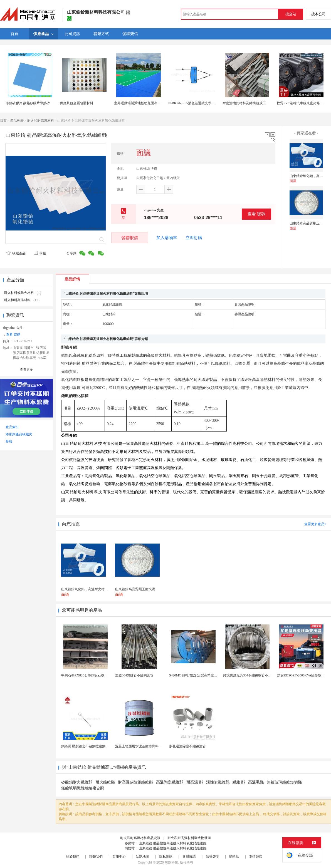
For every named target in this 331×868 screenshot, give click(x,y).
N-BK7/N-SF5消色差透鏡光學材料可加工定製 (202, 103)
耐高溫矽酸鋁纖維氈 (135, 782)
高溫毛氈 (256, 782)
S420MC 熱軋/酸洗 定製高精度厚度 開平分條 (202, 675)
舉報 (40, 253)
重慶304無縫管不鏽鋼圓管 (134, 675)
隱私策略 (166, 857)
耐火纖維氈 (105, 782)
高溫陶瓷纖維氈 (170, 782)
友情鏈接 (256, 857)
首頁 (3, 121)
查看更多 (26, 369)
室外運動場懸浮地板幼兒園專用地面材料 (144, 103)
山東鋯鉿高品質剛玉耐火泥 (310, 223)
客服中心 (119, 857)
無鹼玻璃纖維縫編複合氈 (83, 788)
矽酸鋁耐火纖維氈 (77, 782)
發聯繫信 (130, 238)
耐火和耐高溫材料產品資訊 (140, 838)
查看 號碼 (256, 214)
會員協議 (189, 857)
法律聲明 (213, 857)
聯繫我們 (96, 857)
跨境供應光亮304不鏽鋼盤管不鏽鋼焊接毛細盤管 (259, 675)
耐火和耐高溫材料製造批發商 (189, 838)
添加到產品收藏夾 (19, 434)
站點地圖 (142, 857)
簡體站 (234, 857)
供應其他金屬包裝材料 (76, 103)
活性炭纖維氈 (218, 782)
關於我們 (73, 857)
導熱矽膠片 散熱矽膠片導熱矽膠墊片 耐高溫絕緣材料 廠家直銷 (52, 103)
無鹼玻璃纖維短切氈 (284, 782)
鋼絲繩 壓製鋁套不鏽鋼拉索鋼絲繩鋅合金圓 (93, 746)
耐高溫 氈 (195, 782)
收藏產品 (16, 253)
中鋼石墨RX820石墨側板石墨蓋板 (86, 675)
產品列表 (17, 121)
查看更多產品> (315, 524)
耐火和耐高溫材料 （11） (23, 300)
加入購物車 (167, 238)
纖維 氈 (239, 782)
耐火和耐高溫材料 (41, 121)
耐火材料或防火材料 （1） (24, 293)
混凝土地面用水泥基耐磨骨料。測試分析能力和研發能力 (157, 746)
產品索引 (12, 427)
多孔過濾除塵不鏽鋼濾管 (187, 746)
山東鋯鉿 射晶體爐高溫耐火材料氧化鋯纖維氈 (173, 843)
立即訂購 (194, 238)
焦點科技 (171, 862)
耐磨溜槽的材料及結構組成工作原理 (249, 103)
